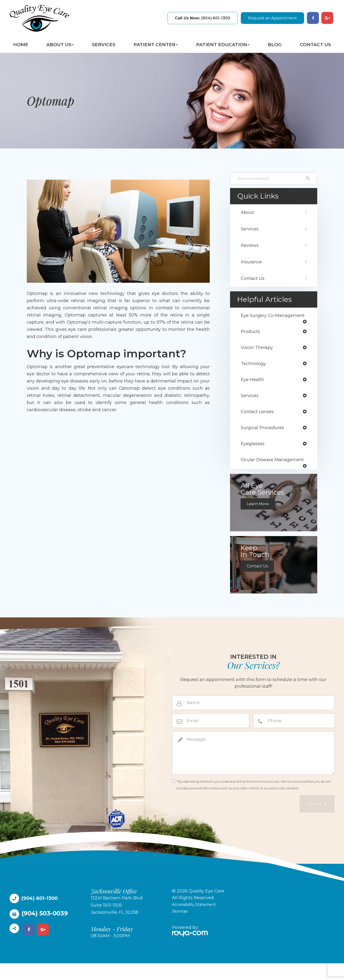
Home (21, 45)
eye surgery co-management (260, 319)
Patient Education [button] (223, 45)
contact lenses (259, 421)
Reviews (251, 245)
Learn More (259, 520)
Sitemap (181, 928)
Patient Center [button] (156, 45)
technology (254, 372)
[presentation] (208, 821)
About (248, 212)
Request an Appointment (272, 18)
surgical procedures (265, 438)
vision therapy (258, 355)
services (251, 405)
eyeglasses (254, 454)
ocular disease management (258, 474)
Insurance (252, 262)
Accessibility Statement (197, 921)
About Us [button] (60, 45)
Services (104, 45)
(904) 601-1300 (203, 18)
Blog (275, 45)
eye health (254, 388)
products (252, 339)
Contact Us (315, 45)
